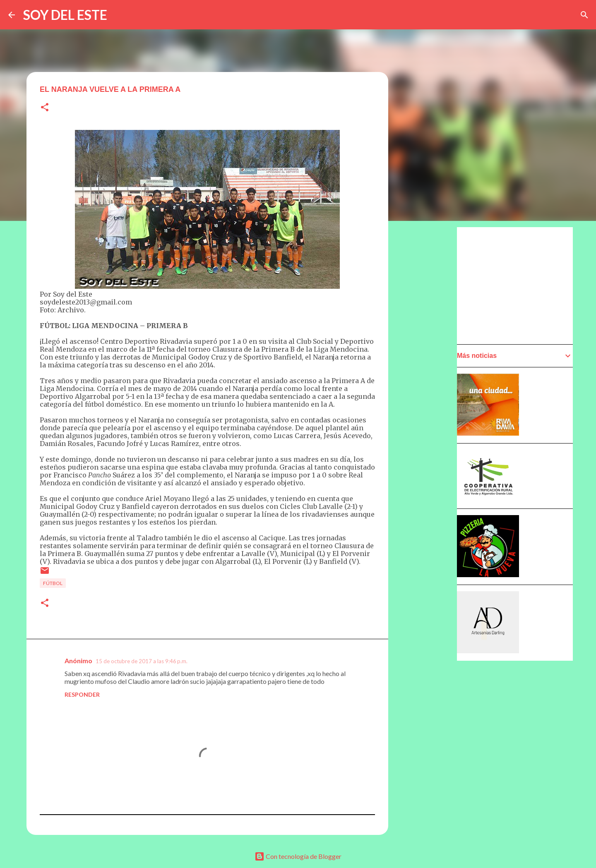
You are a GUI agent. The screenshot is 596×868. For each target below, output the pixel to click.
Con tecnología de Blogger (298, 856)
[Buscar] (584, 15)
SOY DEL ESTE (65, 15)
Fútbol (53, 583)
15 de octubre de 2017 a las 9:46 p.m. (142, 661)
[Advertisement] (519, 285)
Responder (82, 694)
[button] (45, 108)
